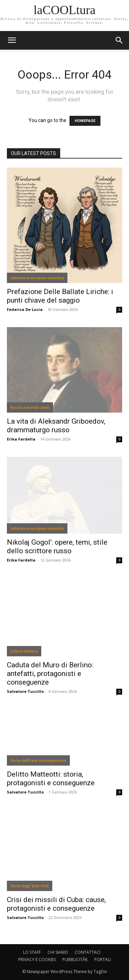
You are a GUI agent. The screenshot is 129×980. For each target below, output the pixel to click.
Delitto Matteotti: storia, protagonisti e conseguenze (51, 779)
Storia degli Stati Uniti (30, 886)
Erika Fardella (21, 439)
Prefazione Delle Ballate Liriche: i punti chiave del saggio (60, 296)
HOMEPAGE (85, 121)
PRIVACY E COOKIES (37, 959)
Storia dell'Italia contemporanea (38, 760)
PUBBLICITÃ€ (75, 959)
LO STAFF (32, 952)
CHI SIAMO (58, 952)
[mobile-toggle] (12, 40)
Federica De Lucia (25, 309)
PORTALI (103, 959)
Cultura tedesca (24, 651)
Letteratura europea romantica (37, 278)
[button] (119, 40)
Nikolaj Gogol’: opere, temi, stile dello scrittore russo (57, 547)
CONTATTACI (88, 952)
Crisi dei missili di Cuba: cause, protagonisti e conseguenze (56, 904)
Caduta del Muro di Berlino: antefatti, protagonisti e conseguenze (50, 674)
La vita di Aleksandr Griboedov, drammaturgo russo (56, 426)
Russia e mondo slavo (30, 407)
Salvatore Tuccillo (25, 691)
